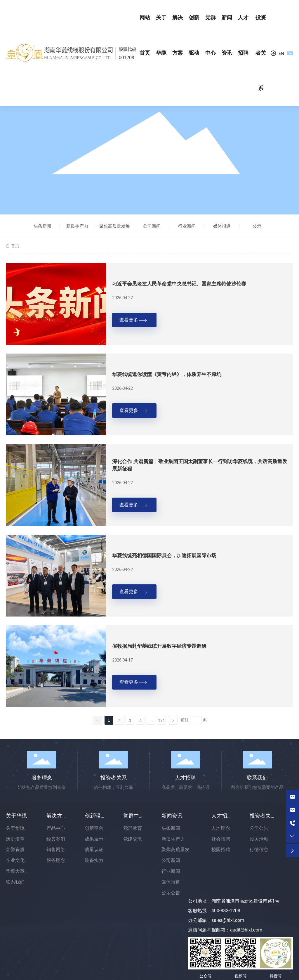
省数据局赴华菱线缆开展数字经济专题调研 (159, 646)
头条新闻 (42, 226)
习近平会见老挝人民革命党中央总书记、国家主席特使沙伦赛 (179, 284)
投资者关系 (114, 778)
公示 (257, 226)
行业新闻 (187, 226)
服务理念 (42, 778)
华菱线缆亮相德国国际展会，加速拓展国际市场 (164, 556)
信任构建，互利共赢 (113, 787)
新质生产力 (77, 226)
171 (162, 721)
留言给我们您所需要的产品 (257, 787)
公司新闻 (152, 226)
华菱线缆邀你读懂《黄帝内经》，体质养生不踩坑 (167, 374)
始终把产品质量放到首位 (42, 787)
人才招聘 (185, 778)
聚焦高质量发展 (115, 226)
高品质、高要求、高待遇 (186, 787)
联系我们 (257, 778)
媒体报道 (222, 226)
